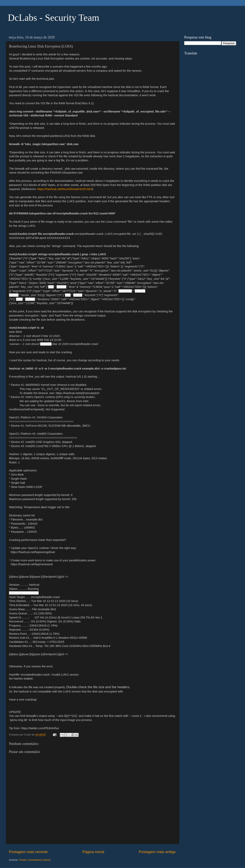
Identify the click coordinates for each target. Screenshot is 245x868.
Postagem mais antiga (157, 852)
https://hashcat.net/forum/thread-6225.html (65, 189)
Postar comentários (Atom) (35, 860)
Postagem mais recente (28, 852)
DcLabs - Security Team (54, 18)
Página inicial (93, 852)
